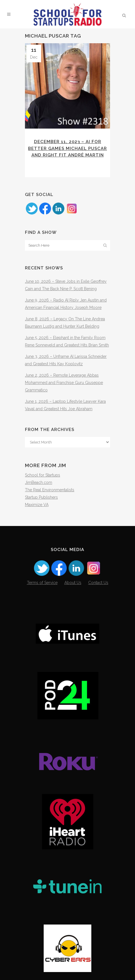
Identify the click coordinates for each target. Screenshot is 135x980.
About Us (73, 583)
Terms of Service (42, 583)
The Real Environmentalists (50, 490)
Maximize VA (37, 505)
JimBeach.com (39, 482)
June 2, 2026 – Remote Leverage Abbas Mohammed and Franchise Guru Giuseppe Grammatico (64, 383)
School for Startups (43, 475)
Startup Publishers (41, 497)
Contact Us (98, 583)
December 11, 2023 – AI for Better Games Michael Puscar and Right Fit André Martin (67, 148)
